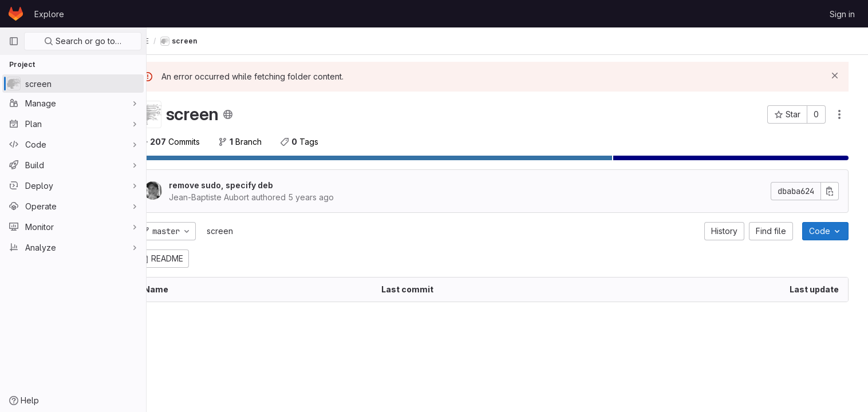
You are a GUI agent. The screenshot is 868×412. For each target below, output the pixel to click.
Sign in (842, 14)
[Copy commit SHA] (835, 191)
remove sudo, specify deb (247, 185)
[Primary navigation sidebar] (14, 41)
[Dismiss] (841, 76)
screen (246, 231)
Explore (49, 14)
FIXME (171, 41)
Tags (325, 142)
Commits (196, 142)
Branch (266, 142)
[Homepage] (16, 14)
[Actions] (845, 114)
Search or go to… (83, 41)
